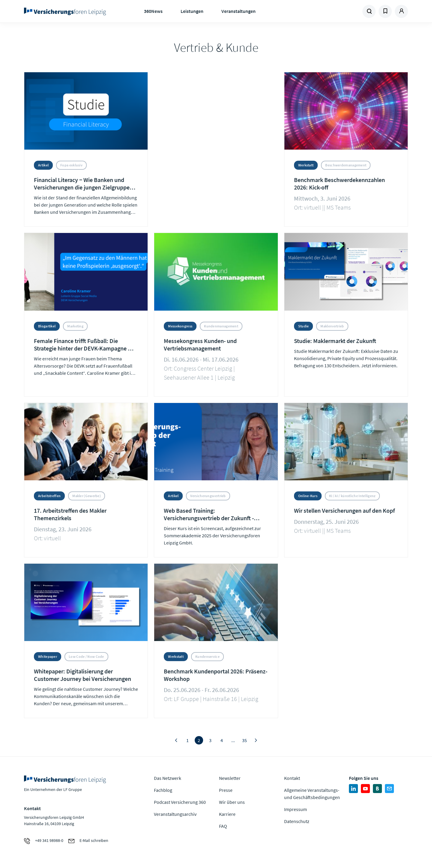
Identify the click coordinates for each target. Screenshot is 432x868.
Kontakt (292, 778)
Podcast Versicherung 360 (180, 802)
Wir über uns (232, 802)
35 (244, 740)
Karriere (227, 814)
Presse (226, 790)
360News (153, 11)
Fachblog (163, 790)
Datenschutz (297, 821)
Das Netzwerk (168, 778)
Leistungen (192, 11)
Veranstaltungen (238, 11)
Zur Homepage (67, 11)
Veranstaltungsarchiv (175, 814)
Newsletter (230, 778)
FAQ (223, 826)
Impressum (295, 809)
